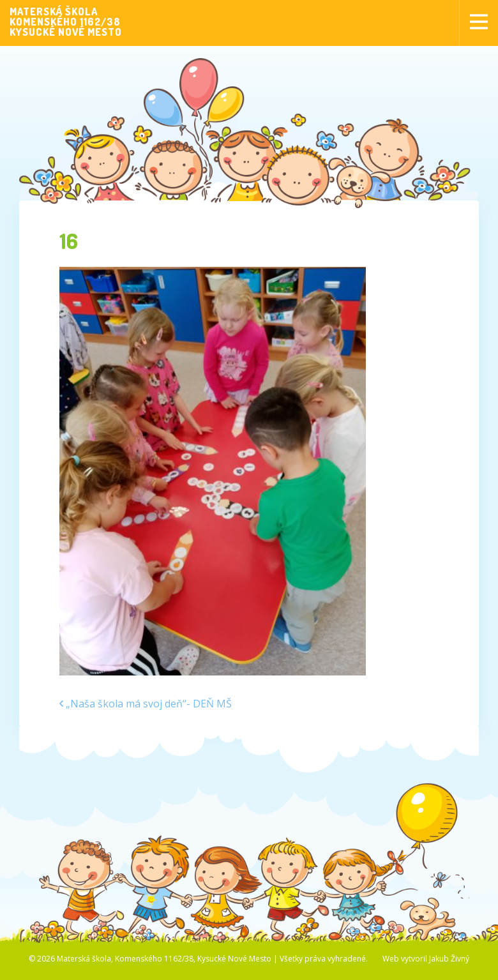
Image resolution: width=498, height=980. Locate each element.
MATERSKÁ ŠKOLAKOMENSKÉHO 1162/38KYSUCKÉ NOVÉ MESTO (66, 22)
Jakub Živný (449, 959)
